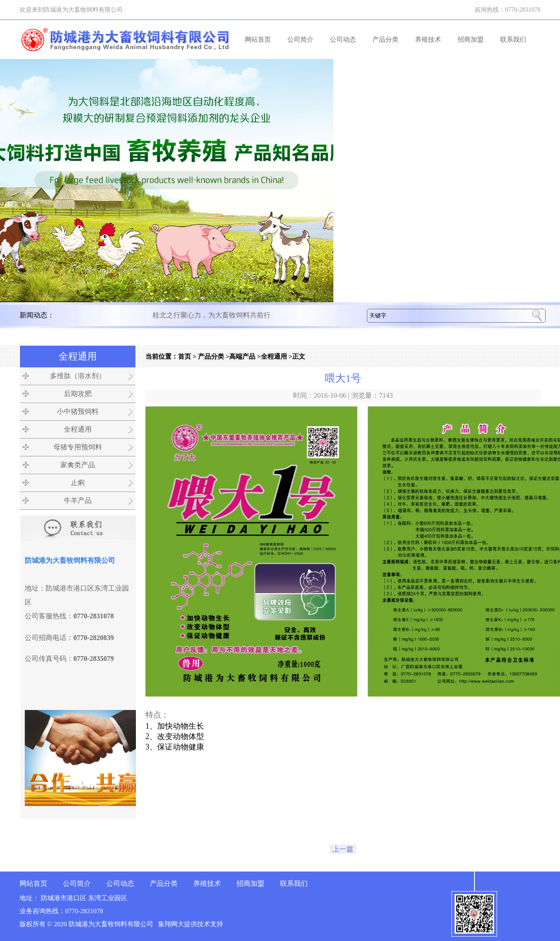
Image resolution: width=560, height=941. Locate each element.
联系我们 (513, 40)
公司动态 (343, 40)
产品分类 (385, 40)
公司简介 (300, 40)
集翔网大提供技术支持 (191, 924)
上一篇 (343, 849)
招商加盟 (471, 40)
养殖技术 (428, 40)
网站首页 (258, 40)
